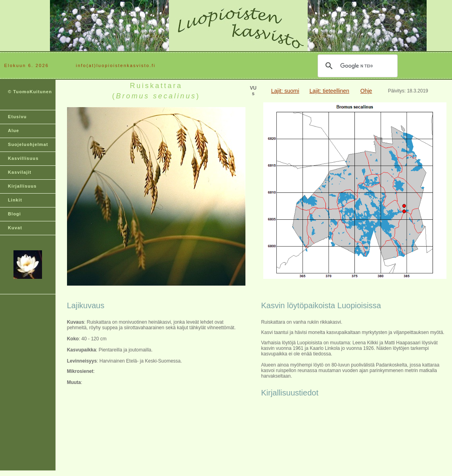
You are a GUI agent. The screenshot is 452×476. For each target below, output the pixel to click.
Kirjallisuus (22, 186)
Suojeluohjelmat (28, 144)
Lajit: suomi (285, 91)
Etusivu (17, 117)
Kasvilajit (20, 172)
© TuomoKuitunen (30, 92)
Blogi (14, 214)
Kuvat (15, 228)
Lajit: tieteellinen (329, 91)
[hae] (356, 66)
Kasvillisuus (23, 158)
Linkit (15, 200)
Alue (13, 131)
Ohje (366, 91)
